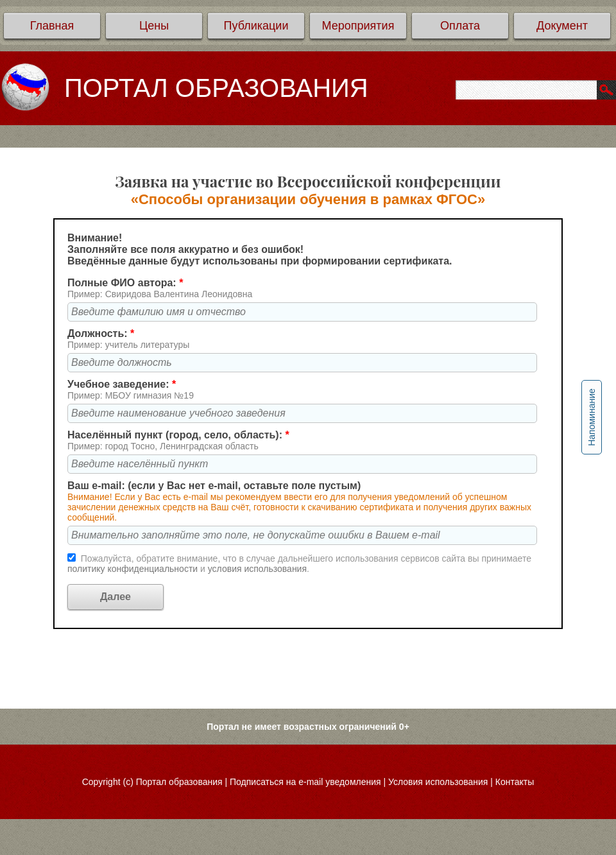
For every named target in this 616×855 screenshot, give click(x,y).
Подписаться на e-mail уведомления (305, 782)
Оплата (460, 26)
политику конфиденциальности (134, 569)
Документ (562, 26)
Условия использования (438, 782)
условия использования (257, 569)
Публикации (256, 26)
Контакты (515, 782)
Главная (52, 26)
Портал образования (179, 782)
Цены (154, 26)
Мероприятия (358, 26)
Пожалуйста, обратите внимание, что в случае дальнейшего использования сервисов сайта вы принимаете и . (299, 564)
